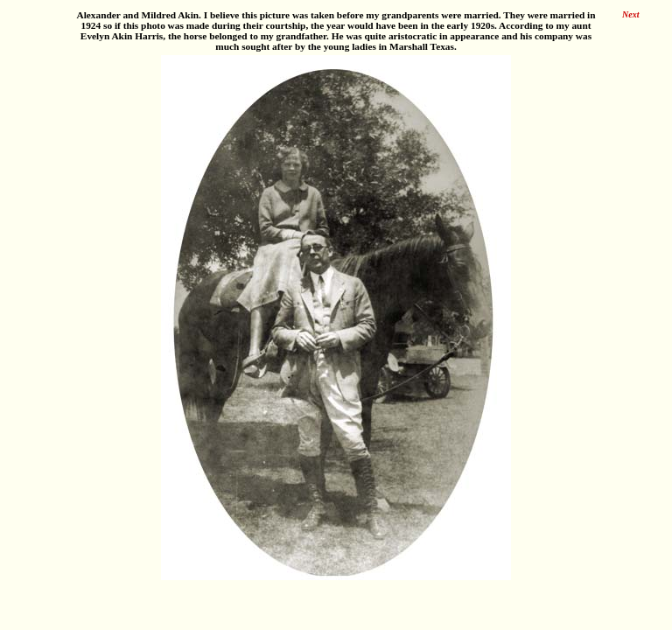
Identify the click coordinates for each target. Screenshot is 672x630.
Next (630, 14)
